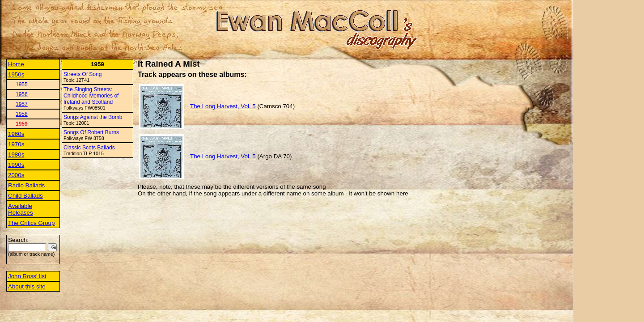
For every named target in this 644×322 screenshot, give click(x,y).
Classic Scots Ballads (89, 148)
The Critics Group (31, 223)
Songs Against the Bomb (93, 117)
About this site (27, 286)
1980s (16, 155)
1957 (22, 104)
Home (16, 64)
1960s (16, 134)
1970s (16, 144)
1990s (16, 165)
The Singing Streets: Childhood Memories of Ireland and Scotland (91, 96)
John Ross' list (27, 276)
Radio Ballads (26, 185)
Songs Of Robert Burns (91, 132)
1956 (22, 94)
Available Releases (21, 209)
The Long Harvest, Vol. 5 (223, 106)
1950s (16, 74)
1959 (22, 124)
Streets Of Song (83, 74)
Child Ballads (25, 196)
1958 (22, 114)
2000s (16, 175)
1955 (22, 85)
